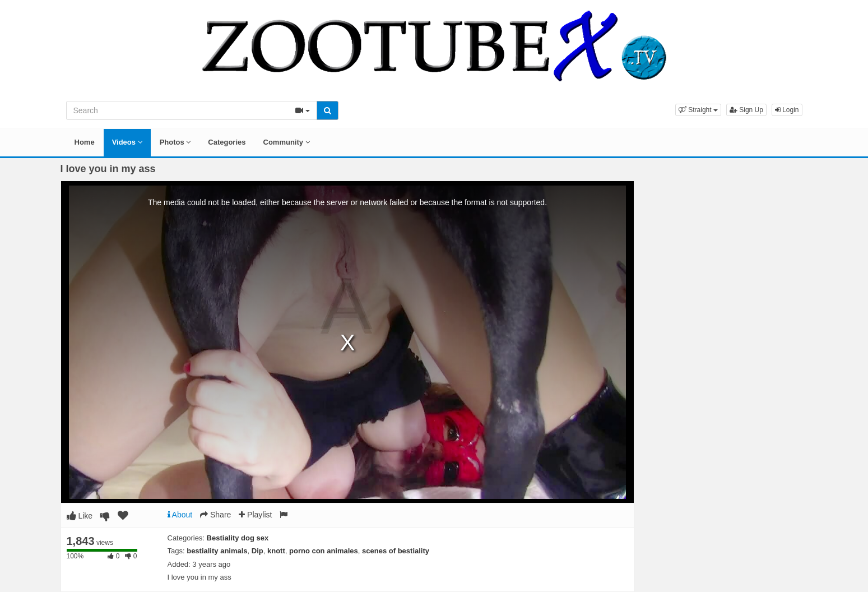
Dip (257, 551)
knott (276, 551)
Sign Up (746, 110)
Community (287, 142)
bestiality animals (217, 551)
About (180, 515)
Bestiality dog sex (238, 538)
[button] (698, 110)
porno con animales (324, 551)
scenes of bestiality (396, 551)
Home (85, 142)
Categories (227, 142)
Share (215, 515)
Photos (175, 142)
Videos (127, 142)
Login (787, 110)
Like (80, 516)
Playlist (255, 515)
